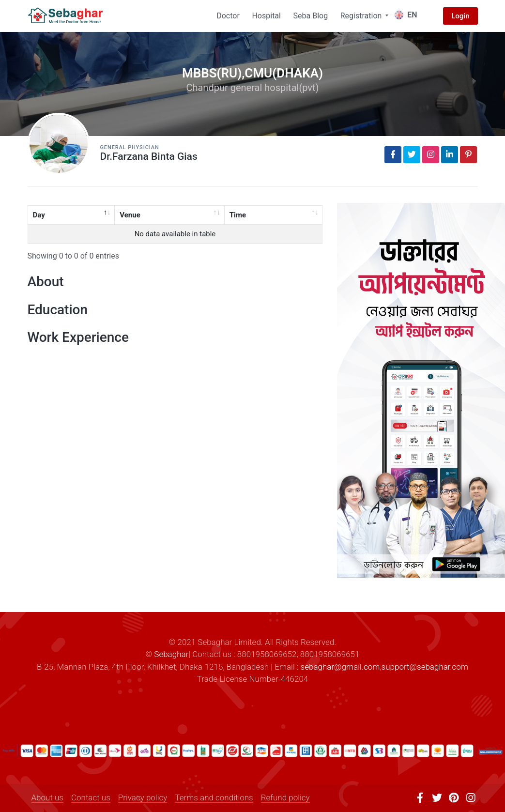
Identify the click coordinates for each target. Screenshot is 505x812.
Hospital (266, 16)
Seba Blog (311, 16)
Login (460, 16)
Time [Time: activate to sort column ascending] (238, 215)
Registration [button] (362, 16)
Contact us (91, 797)
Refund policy (285, 797)
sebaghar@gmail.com (340, 667)
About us (47, 797)
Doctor (228, 16)
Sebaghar (171, 654)
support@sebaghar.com (425, 667)
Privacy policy (143, 797)
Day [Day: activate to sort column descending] (39, 215)
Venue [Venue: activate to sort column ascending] (130, 215)
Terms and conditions (214, 797)
